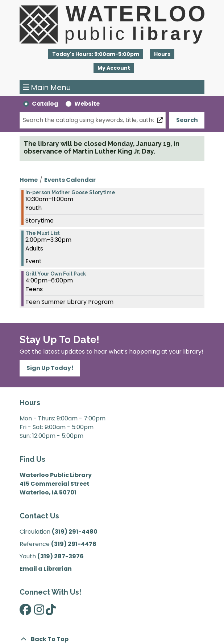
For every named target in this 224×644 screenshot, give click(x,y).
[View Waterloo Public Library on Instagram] (39, 612)
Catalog (45, 104)
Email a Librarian (46, 569)
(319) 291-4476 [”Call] (74, 544)
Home (29, 180)
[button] (96, 54)
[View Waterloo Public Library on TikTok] (51, 612)
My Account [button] (114, 68)
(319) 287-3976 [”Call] (61, 556)
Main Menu (47, 87)
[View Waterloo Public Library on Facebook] (25, 612)
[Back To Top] (112, 639)
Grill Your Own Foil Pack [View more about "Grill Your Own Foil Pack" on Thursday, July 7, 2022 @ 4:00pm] (56, 274)
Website (87, 104)
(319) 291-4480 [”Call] (75, 532)
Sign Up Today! (50, 368)
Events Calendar (70, 180)
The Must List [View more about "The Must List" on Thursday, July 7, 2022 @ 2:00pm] (43, 233)
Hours (162, 54)
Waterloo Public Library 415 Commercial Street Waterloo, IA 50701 (56, 484)
